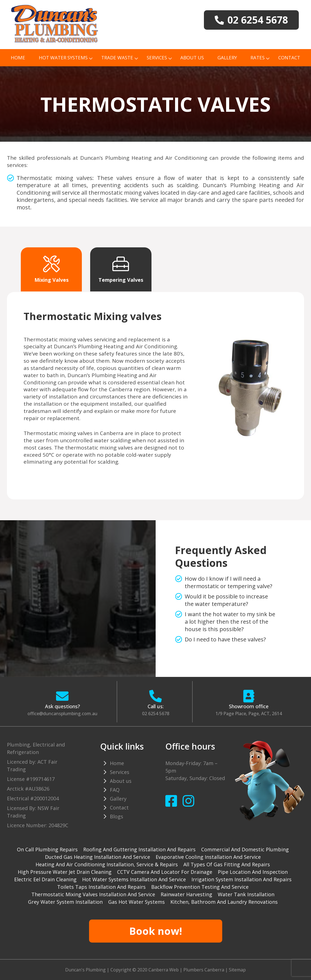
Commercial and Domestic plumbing (245, 849)
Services (157, 58)
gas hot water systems (136, 902)
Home (18, 58)
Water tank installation (246, 894)
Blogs (117, 816)
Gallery (227, 58)
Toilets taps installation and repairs (101, 887)
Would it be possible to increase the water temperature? (226, 600)
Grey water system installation (65, 902)
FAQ (115, 790)
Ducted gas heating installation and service (98, 857)
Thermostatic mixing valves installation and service (93, 894)
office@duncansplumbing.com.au (62, 714)
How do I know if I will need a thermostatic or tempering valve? (228, 582)
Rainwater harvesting (186, 894)
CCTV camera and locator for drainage (165, 872)
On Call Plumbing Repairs (47, 849)
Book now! (156, 931)
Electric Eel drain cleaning (45, 879)
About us (192, 58)
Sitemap (237, 970)
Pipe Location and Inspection (253, 872)
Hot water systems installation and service (134, 879)
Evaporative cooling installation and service (208, 857)
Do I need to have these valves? (225, 639)
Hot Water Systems (63, 58)
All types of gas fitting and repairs (227, 864)
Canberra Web (164, 970)
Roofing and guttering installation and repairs (139, 849)
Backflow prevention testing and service (200, 887)
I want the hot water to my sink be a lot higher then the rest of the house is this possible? (230, 622)
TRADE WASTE (117, 58)
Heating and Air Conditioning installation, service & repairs (107, 864)
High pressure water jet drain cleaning (65, 872)
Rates (258, 58)
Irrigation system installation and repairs (242, 879)
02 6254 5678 (156, 714)
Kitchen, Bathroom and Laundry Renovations (224, 902)
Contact (289, 58)
